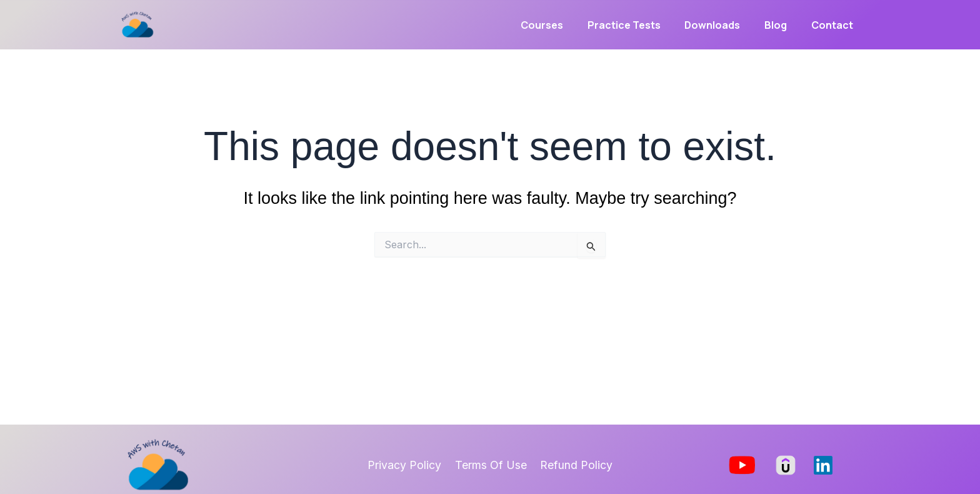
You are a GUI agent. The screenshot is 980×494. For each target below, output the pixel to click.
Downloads (723, 25)
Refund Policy (574, 465)
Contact (834, 25)
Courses (561, 25)
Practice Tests (638, 25)
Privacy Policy (407, 465)
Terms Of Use (491, 465)
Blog (782, 25)
